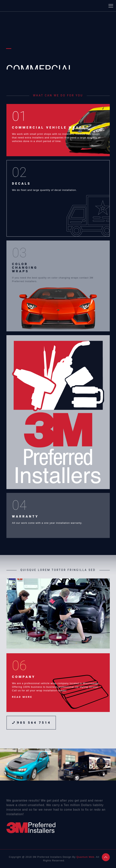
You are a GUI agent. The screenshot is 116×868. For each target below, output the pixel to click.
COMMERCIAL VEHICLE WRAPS (49, 127)
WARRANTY (25, 516)
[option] (29, 765)
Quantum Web (85, 857)
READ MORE (22, 697)
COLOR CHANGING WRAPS (25, 268)
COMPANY (24, 677)
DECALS (21, 183)
